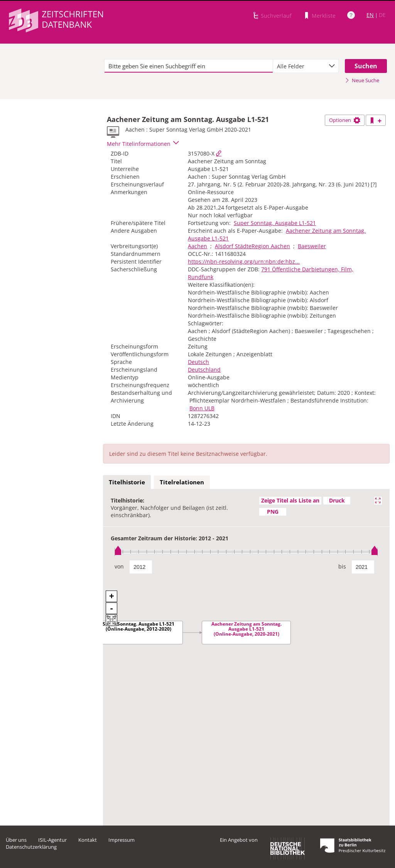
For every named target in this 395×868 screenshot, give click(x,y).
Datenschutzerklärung (31, 847)
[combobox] (306, 66)
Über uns (16, 840)
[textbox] (189, 66)
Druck (337, 500)
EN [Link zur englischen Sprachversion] (370, 15)
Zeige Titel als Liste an (290, 500)
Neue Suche (362, 80)
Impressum (122, 840)
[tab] (127, 482)
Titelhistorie (127, 482)
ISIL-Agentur (52, 840)
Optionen (345, 120)
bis (342, 566)
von (119, 566)
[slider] (246, 552)
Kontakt (88, 840)
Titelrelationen (182, 482)
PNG (273, 512)
